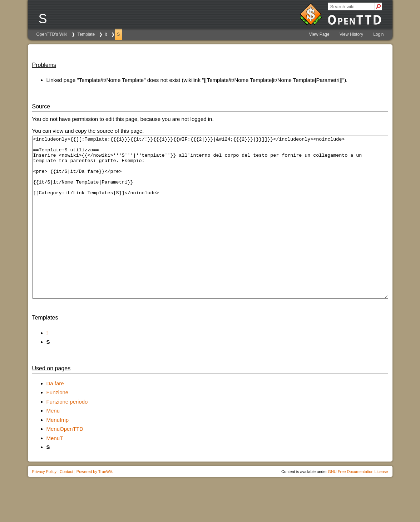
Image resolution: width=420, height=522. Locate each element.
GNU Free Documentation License (358, 504)
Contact (66, 504)
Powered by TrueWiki (95, 504)
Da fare (55, 416)
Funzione (58, 425)
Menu (53, 443)
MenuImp (58, 452)
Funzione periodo (67, 434)
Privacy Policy (44, 504)
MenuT (55, 470)
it (106, 34)
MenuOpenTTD (65, 461)
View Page (319, 34)
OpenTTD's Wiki (52, 34)
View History (351, 34)
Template (86, 34)
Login (378, 34)
